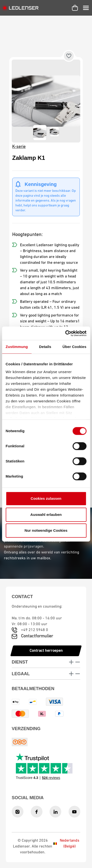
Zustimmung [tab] (17, 347)
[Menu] (86, 8)
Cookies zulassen (46, 498)
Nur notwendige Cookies (46, 530)
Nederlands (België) (66, 844)
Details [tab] (45, 347)
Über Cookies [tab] (74, 347)
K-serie (19, 147)
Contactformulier (37, 636)
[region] (46, 101)
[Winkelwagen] (75, 8)
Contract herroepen (46, 651)
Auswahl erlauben (46, 515)
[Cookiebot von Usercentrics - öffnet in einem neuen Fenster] (66, 333)
